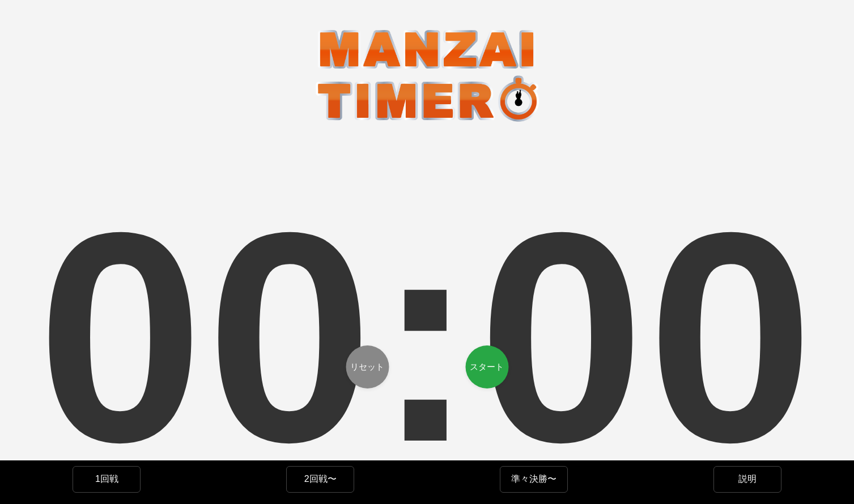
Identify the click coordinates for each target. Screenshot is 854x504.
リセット (367, 367)
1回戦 (107, 479)
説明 (747, 479)
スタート (487, 367)
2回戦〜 (320, 479)
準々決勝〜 (534, 479)
